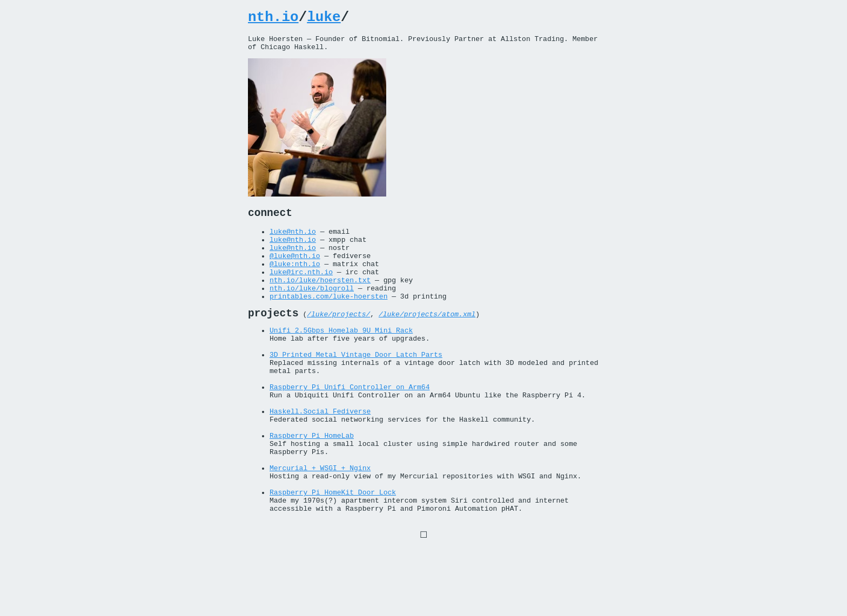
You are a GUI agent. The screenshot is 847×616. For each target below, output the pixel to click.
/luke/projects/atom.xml (427, 340)
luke (324, 19)
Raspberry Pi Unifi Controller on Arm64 (349, 426)
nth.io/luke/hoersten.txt (320, 300)
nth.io (273, 19)
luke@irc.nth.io (301, 290)
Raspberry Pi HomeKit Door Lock (333, 552)
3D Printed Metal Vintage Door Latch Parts (356, 387)
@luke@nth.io (295, 271)
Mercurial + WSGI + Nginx (320, 523)
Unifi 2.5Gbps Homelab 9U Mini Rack (341, 358)
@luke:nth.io (295, 281)
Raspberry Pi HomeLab (312, 484)
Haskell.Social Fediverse (320, 455)
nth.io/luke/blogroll (312, 310)
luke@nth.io (293, 242)
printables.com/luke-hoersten (328, 320)
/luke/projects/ (338, 340)
